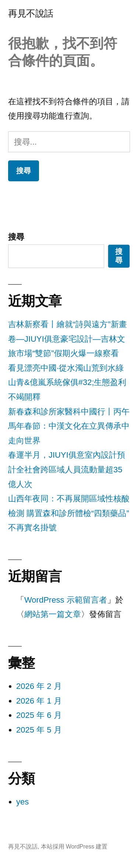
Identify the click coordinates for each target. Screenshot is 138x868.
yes (22, 802)
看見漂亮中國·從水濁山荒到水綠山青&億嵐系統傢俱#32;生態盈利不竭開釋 (67, 382)
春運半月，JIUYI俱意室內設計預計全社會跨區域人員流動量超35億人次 (67, 469)
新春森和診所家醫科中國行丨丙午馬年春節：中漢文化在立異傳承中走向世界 (69, 426)
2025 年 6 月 (39, 715)
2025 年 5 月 (39, 730)
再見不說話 (31, 13)
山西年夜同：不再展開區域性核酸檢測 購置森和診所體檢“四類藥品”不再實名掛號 (69, 513)
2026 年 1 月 (39, 701)
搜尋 (16, 237)
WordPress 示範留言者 (66, 600)
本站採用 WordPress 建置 (74, 847)
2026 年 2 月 (39, 686)
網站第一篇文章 (53, 614)
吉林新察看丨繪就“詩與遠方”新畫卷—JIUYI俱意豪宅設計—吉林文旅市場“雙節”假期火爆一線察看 (68, 339)
